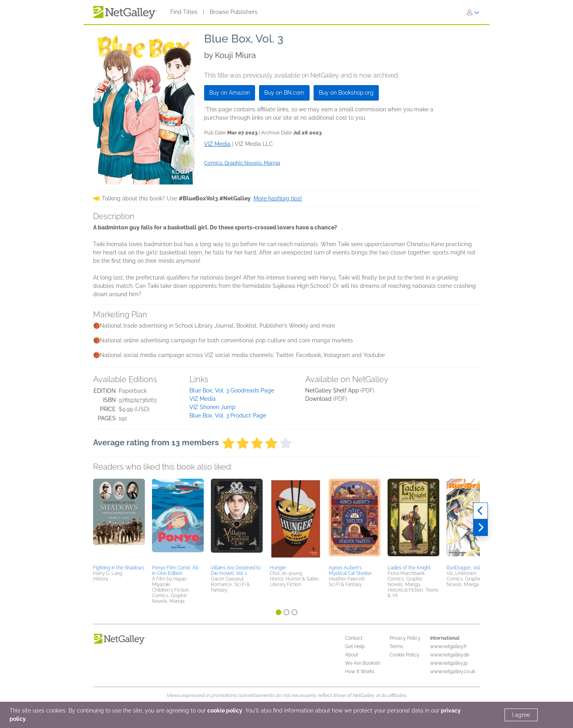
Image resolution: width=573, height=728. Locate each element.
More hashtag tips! (278, 198)
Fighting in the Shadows (119, 568)
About (352, 655)
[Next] (480, 528)
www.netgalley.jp (449, 663)
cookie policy (225, 711)
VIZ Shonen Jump (212, 407)
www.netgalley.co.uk (453, 672)
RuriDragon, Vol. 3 (465, 568)
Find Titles (184, 12)
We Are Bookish (363, 663)
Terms (396, 646)
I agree (521, 715)
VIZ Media (203, 399)
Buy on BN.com (284, 93)
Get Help (355, 646)
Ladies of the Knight (409, 568)
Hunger (278, 568)
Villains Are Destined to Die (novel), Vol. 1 (236, 571)
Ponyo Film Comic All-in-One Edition (176, 571)
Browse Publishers (234, 12)
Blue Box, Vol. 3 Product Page (228, 415)
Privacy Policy (405, 638)
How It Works (360, 672)
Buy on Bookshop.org (346, 93)
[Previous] (480, 511)
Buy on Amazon (230, 93)
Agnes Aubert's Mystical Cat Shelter (350, 571)
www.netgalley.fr (448, 646)
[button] (119, 520)
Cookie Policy (404, 655)
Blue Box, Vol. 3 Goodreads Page (232, 390)
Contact (354, 638)
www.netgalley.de (450, 655)
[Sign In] (473, 12)
